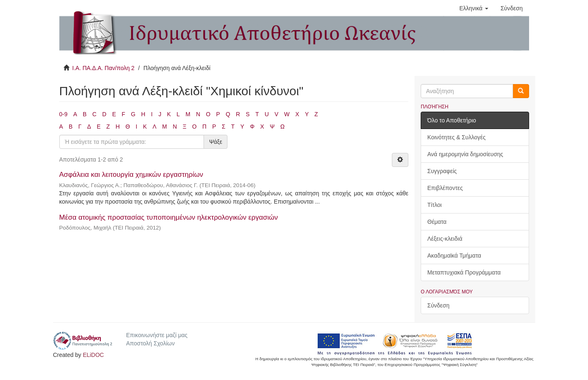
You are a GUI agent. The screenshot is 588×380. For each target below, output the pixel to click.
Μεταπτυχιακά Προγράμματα (464, 272)
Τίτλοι (435, 205)
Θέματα (437, 222)
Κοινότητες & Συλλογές (456, 137)
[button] (474, 8)
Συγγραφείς (442, 171)
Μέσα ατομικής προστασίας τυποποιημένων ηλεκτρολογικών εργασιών (169, 217)
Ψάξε (216, 142)
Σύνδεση (438, 305)
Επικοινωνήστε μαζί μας (157, 335)
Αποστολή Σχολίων (150, 343)
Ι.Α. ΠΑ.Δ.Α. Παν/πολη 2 (103, 68)
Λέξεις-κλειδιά (445, 239)
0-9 (63, 114)
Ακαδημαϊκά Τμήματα (454, 256)
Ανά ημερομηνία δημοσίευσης (465, 154)
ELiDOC (93, 355)
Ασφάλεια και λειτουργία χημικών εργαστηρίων (131, 175)
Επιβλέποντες (445, 188)
